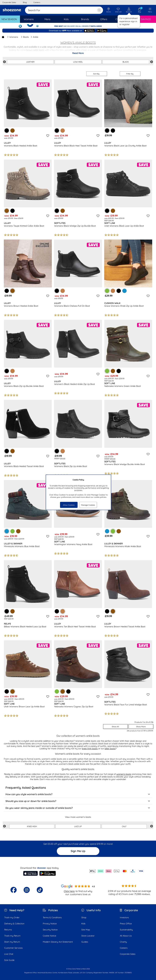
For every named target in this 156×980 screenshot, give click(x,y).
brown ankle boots (35, 50)
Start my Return (12, 942)
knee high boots (90, 749)
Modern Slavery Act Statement (58, 942)
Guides (85, 942)
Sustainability (126, 930)
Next (152, 62)
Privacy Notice (50, 924)
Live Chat (9, 954)
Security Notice (50, 930)
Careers (124, 948)
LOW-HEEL (78, 62)
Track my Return (12, 936)
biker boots (110, 749)
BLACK (126, 62)
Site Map (86, 930)
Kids (83, 924)
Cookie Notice (50, 936)
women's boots (124, 774)
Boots (25, 37)
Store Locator (88, 936)
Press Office (126, 924)
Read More (78, 53)
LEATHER (30, 62)
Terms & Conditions (52, 917)
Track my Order (12, 917)
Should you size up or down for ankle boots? (78, 801)
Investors (124, 917)
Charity (123, 942)
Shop (84, 917)
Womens (13, 37)
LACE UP (78, 826)
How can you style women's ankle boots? (78, 794)
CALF (124, 826)
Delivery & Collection (14, 924)
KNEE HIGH (32, 826)
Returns (8, 930)
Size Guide (9, 960)
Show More (141, 727)
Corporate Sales (128, 954)
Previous (4, 62)
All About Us (126, 936)
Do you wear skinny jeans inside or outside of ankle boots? (78, 808)
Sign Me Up (78, 851)
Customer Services (13, 948)
